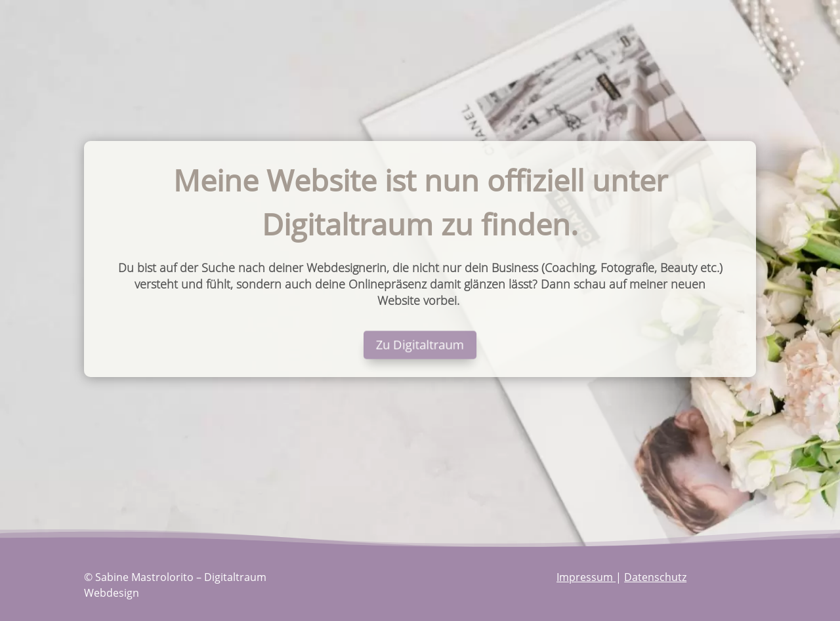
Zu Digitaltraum (420, 345)
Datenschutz (655, 577)
